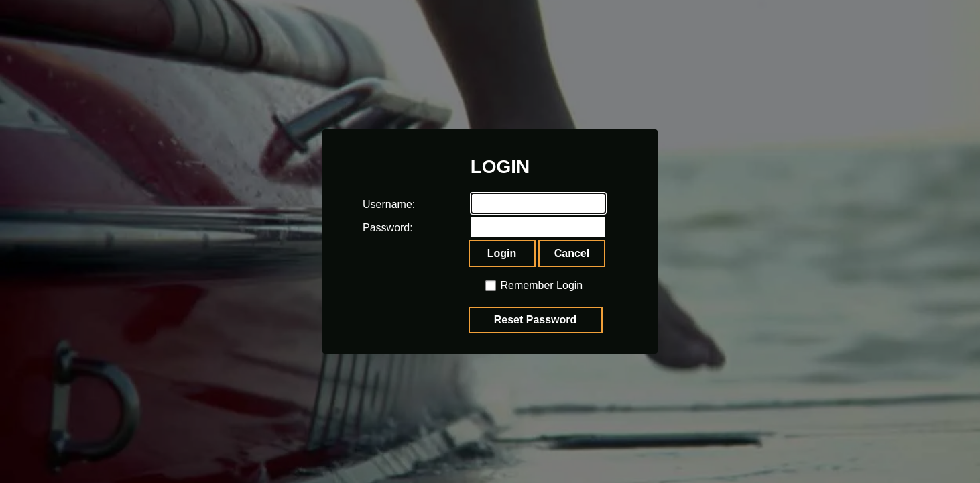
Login (502, 253)
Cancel (572, 253)
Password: (376, 228)
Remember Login (542, 285)
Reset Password (536, 320)
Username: (376, 204)
